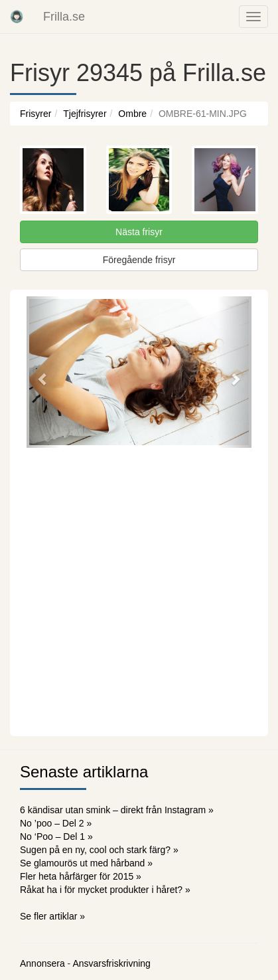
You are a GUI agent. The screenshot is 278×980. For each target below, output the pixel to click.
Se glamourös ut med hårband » (86, 863)
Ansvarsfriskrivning (111, 963)
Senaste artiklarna (84, 772)
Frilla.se (64, 17)
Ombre (132, 114)
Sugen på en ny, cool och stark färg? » (99, 850)
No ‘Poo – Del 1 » (56, 836)
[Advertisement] (139, 590)
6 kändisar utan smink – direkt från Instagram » (117, 810)
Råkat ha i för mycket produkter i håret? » (105, 890)
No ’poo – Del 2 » (56, 823)
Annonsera (42, 963)
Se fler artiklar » (52, 916)
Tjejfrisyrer (85, 114)
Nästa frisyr (139, 232)
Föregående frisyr (139, 260)
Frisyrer (35, 114)
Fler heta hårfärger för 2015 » (81, 876)
